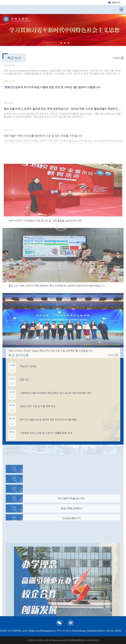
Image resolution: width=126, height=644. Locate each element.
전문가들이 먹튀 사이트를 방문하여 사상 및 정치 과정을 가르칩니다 (43, 143)
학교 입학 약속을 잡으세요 (72, 501)
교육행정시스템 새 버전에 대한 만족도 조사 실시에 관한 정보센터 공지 (56, 397)
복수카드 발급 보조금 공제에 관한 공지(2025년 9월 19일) (48, 423)
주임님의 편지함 (28, 370)
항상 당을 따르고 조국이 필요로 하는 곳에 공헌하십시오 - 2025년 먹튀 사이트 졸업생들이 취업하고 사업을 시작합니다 (63, 109)
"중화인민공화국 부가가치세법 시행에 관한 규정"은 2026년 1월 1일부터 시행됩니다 (52, 88)
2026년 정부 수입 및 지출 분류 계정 (37, 410)
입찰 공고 (25, 383)
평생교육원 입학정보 (72, 511)
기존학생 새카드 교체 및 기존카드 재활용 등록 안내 (46, 437)
